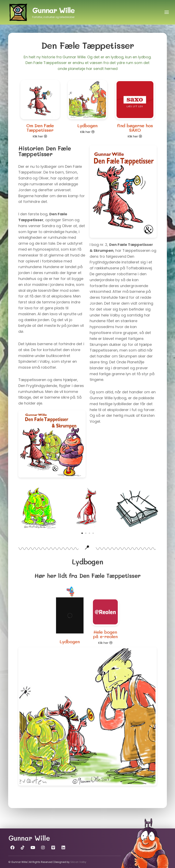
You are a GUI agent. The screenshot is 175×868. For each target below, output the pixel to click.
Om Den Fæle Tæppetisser (40, 128)
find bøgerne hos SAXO (135, 132)
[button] (82, 533)
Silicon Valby (78, 862)
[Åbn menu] (167, 12)
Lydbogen (87, 127)
